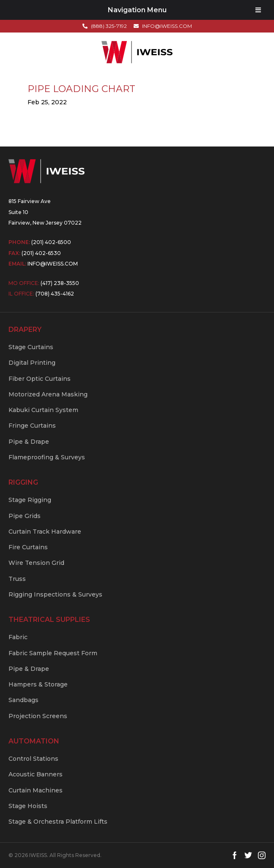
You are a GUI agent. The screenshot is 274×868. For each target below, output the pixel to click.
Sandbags (23, 700)
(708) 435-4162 (55, 294)
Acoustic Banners (36, 774)
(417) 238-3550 (60, 283)
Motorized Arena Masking (48, 394)
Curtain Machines (36, 790)
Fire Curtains (28, 547)
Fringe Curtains (32, 426)
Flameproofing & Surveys (47, 457)
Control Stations (33, 759)
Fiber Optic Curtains (40, 379)
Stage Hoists (28, 806)
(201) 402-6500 (51, 242)
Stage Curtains (31, 347)
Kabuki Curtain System (43, 410)
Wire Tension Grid (36, 563)
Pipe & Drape (29, 442)
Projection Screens (38, 716)
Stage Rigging (30, 500)
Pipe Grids (25, 516)
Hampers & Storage (38, 684)
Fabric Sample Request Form (53, 653)
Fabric (18, 637)
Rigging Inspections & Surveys (55, 594)
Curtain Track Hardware (45, 532)
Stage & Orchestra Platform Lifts (58, 822)
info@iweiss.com (53, 264)
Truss (17, 579)
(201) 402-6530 (41, 253)
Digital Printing (32, 363)
